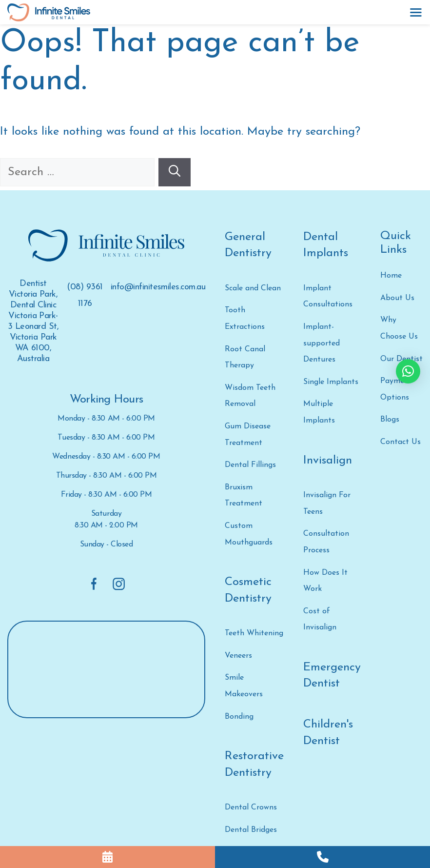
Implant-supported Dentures (322, 343)
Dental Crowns (251, 807)
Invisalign (328, 461)
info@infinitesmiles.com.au (158, 287)
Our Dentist (401, 359)
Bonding (239, 717)
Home (391, 276)
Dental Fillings (250, 465)
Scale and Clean (253, 288)
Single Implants (331, 382)
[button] (408, 371)
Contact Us (401, 442)
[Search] (175, 172)
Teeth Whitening (254, 633)
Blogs (390, 420)
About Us (397, 298)
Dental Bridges (251, 830)
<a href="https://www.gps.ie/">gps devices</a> (106, 670)
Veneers (238, 656)
